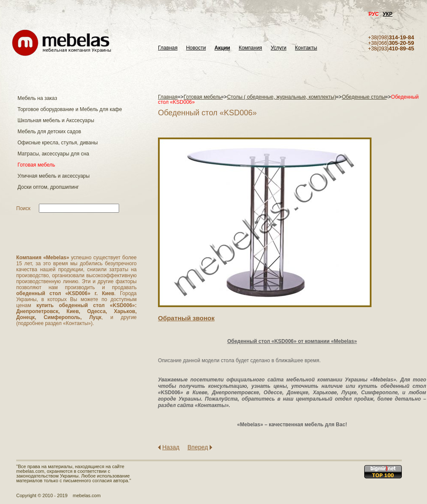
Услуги (279, 48)
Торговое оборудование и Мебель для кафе (70, 109)
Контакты (306, 48)
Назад (171, 447)
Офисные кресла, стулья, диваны (58, 143)
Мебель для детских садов (49, 132)
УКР (388, 14)
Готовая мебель (36, 165)
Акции (222, 48)
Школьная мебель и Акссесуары (56, 120)
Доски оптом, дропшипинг (48, 187)
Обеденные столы (364, 97)
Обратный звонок (186, 318)
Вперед (198, 447)
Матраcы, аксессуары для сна (53, 154)
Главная (168, 48)
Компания (250, 48)
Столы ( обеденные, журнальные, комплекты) (282, 97)
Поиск (23, 208)
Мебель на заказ (37, 98)
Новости (196, 48)
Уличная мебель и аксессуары (54, 176)
